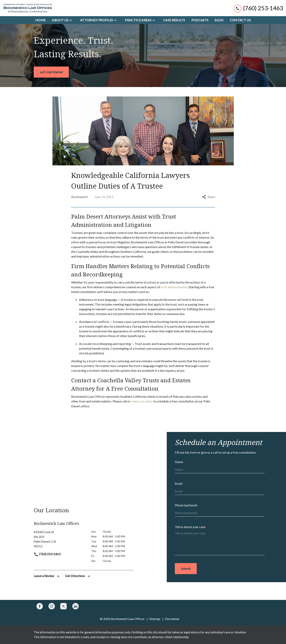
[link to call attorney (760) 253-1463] (258, 8)
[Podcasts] (200, 20)
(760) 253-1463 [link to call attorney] (47, 554)
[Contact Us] (240, 20)
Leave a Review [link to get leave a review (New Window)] (47, 576)
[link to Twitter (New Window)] (63, 606)
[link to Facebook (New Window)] (40, 606)
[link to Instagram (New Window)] (52, 606)
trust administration (174, 287)
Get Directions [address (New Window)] (78, 576)
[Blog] (219, 20)
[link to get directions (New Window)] (60, 539)
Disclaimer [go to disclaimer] (172, 619)
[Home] (40, 20)
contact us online (142, 401)
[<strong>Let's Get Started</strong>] (51, 72)
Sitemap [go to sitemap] (155, 619)
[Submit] (186, 569)
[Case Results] (174, 20)
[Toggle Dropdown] (72, 20)
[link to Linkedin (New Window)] (75, 606)
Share (209, 197)
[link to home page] (28, 8)
